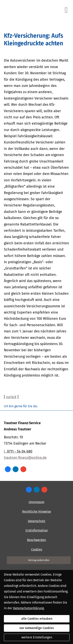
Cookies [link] (37, 549)
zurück (11, 397)
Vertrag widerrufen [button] (39, 560)
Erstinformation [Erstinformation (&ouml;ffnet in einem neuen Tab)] (37, 530)
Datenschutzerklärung (28, 608)
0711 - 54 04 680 (18, 451)
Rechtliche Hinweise (37, 512)
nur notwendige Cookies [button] (37, 628)
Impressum (36, 502)
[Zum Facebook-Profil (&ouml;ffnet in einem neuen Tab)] (8, 469)
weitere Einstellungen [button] (37, 637)
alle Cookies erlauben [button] (37, 619)
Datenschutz (36, 521)
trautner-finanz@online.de (25, 458)
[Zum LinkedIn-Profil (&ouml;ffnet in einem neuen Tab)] (16, 469)
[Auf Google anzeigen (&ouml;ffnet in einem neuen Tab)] (23, 469)
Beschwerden (36, 540)
